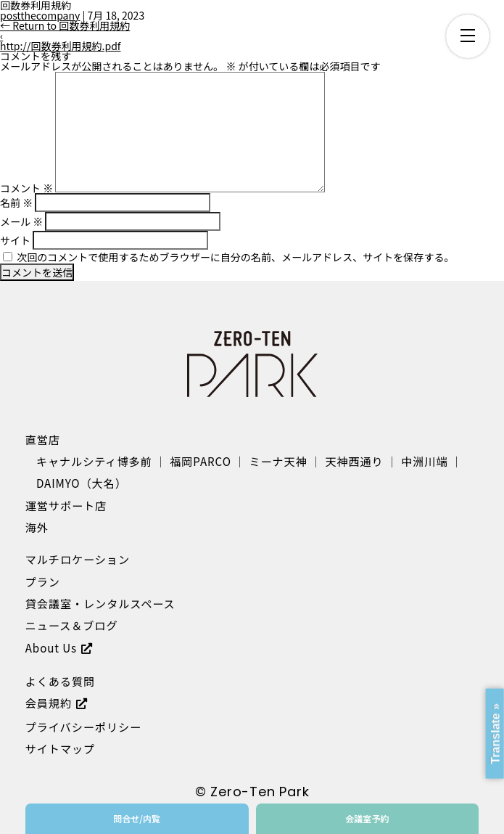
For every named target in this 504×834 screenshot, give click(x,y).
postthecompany (40, 15)
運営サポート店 (66, 505)
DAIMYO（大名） (82, 483)
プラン (43, 581)
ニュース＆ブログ (72, 625)
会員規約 (49, 703)
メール (21, 221)
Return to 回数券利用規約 (65, 25)
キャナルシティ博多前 (94, 461)
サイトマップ (60, 748)
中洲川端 (424, 461)
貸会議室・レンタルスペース (100, 603)
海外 (37, 527)
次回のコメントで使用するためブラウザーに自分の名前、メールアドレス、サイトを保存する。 (235, 257)
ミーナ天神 (278, 461)
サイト (15, 240)
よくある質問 (60, 681)
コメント (26, 188)
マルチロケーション (78, 559)
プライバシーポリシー (83, 727)
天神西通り (354, 461)
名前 (16, 203)
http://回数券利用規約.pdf (60, 46)
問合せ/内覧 (137, 818)
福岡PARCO (201, 461)
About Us (51, 647)
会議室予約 (367, 818)
